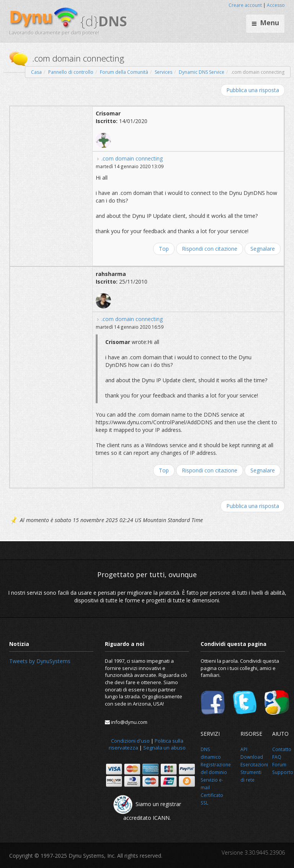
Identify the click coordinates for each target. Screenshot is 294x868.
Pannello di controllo (71, 72)
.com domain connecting (132, 158)
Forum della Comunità (124, 72)
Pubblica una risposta (253, 90)
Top (164, 249)
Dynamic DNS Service (202, 72)
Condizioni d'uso (130, 741)
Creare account (245, 5)
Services (163, 72)
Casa (36, 72)
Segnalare (263, 249)
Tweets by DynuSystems (40, 661)
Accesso (276, 5)
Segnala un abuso (164, 748)
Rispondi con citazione (210, 249)
